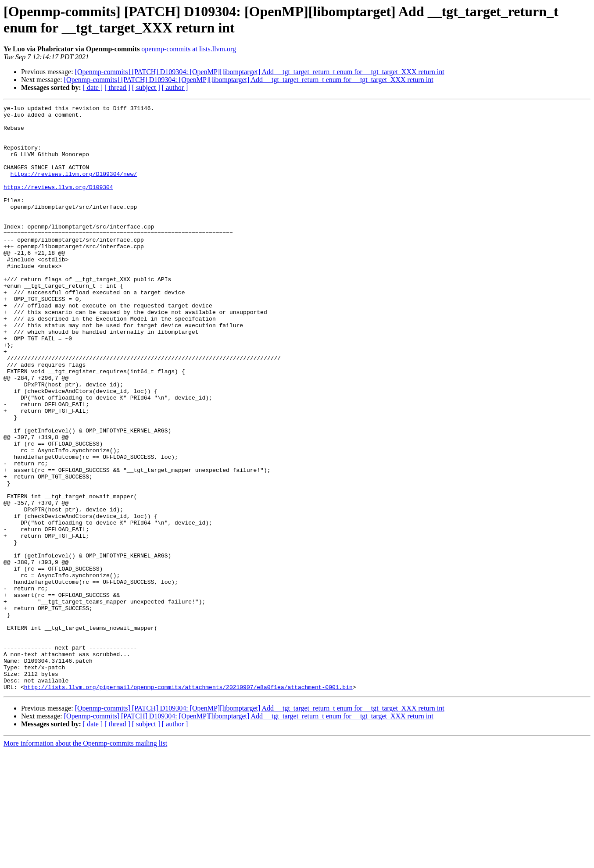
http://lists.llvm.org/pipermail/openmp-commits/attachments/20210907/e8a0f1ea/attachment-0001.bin (188, 804)
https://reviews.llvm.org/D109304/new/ (74, 188)
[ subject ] (146, 88)
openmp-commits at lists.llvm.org (189, 49)
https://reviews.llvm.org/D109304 (58, 204)
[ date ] (93, 88)
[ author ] (175, 88)
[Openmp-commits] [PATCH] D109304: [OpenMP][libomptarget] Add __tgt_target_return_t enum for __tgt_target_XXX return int (260, 72)
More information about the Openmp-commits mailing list (85, 860)
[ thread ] (117, 88)
